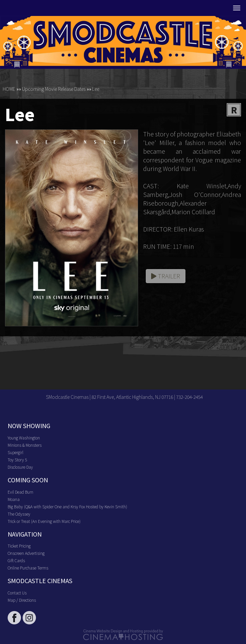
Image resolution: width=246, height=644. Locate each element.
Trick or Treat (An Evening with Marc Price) (44, 521)
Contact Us (17, 593)
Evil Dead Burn (20, 492)
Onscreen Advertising (26, 553)
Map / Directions (22, 600)
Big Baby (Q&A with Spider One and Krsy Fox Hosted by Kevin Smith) (67, 506)
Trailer (166, 276)
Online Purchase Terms (28, 568)
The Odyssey (19, 514)
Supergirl (15, 452)
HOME (9, 89)
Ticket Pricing (19, 546)
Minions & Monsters (25, 445)
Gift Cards (16, 560)
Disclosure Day (20, 467)
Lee (96, 89)
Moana (14, 499)
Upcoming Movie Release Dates (54, 89)
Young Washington (24, 438)
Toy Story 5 (17, 460)
